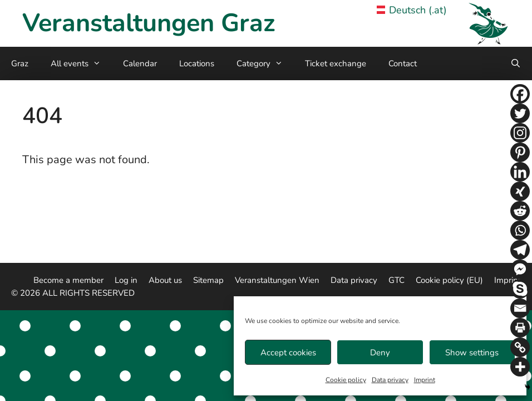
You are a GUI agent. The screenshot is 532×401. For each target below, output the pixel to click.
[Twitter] (520, 113)
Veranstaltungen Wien (277, 280)
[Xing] (520, 191)
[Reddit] (520, 211)
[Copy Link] (520, 347)
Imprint (425, 380)
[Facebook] (520, 94)
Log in (126, 280)
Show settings (472, 353)
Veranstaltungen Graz (149, 23)
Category (265, 63)
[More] (520, 367)
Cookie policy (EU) (449, 280)
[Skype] (520, 289)
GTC (396, 280)
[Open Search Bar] (516, 63)
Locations (197, 63)
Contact (403, 63)
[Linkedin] (520, 172)
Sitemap (208, 280)
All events (81, 63)
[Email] (520, 308)
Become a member (68, 280)
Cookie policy (346, 380)
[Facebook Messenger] (520, 269)
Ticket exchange (336, 63)
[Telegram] (520, 250)
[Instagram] (520, 133)
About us (165, 280)
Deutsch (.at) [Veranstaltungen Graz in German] (412, 10)
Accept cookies (288, 353)
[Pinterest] (520, 152)
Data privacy (390, 380)
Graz (20, 63)
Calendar (140, 63)
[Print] (520, 328)
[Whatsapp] (520, 230)
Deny (380, 353)
